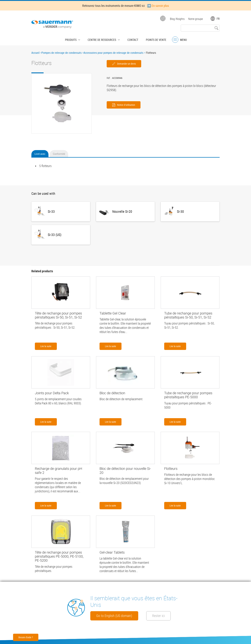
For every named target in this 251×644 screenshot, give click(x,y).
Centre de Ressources (103, 39)
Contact (131, 39)
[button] (62, 103)
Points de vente (153, 39)
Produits (74, 39)
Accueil (35, 53)
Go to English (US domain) (117, 616)
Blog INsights (177, 19)
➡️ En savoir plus (158, 6)
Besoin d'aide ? (26, 637)
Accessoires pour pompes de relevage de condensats (113, 53)
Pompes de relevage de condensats (62, 53)
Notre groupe (195, 19)
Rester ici (168, 616)
